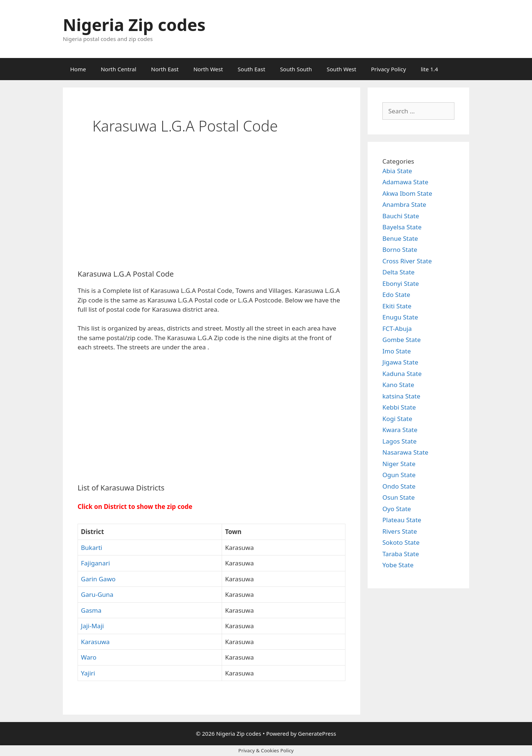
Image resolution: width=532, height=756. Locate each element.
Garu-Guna (97, 594)
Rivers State (400, 531)
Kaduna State (402, 374)
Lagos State (399, 441)
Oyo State (397, 509)
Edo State (396, 295)
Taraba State (401, 554)
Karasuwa (95, 642)
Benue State (400, 238)
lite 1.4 (429, 69)
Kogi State (397, 419)
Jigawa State (400, 362)
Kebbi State (399, 407)
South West (341, 69)
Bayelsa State (402, 227)
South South (296, 69)
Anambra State (404, 204)
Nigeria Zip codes (134, 25)
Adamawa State (405, 182)
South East (251, 69)
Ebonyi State (401, 283)
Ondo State (399, 486)
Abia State (397, 171)
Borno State (400, 249)
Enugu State (400, 317)
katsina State (401, 396)
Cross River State (407, 261)
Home (78, 69)
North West (208, 69)
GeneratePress (317, 733)
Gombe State (402, 340)
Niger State (399, 464)
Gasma (91, 610)
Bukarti (92, 548)
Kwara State (400, 430)
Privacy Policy (388, 69)
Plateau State (402, 520)
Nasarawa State (405, 452)
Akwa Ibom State (407, 193)
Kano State (398, 385)
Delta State (398, 272)
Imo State (397, 351)
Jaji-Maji (92, 626)
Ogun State (399, 475)
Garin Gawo (98, 579)
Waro (89, 657)
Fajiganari (96, 563)
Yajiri (88, 673)
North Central (119, 69)
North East (165, 69)
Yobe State (398, 565)
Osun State (399, 497)
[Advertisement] (212, 209)
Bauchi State (401, 216)
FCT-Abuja (397, 329)
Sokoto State (401, 542)
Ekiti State (397, 306)
